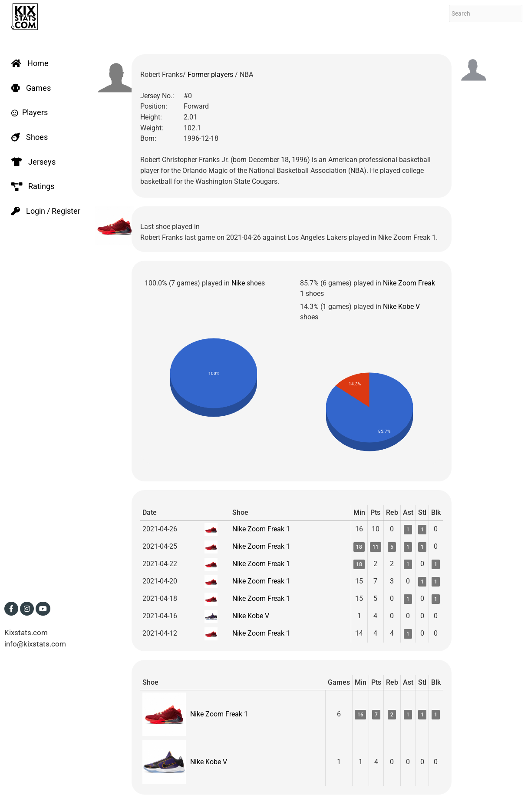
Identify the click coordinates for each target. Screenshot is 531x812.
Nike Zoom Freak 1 (261, 529)
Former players (211, 75)
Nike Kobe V (401, 307)
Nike (238, 283)
